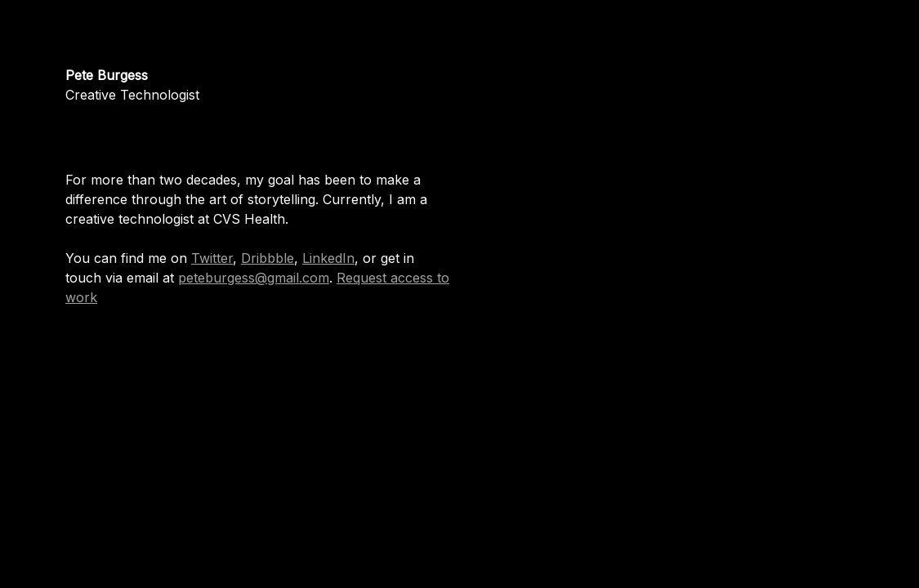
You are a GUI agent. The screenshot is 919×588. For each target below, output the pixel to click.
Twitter (212, 258)
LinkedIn (328, 258)
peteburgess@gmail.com (254, 278)
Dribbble (268, 258)
